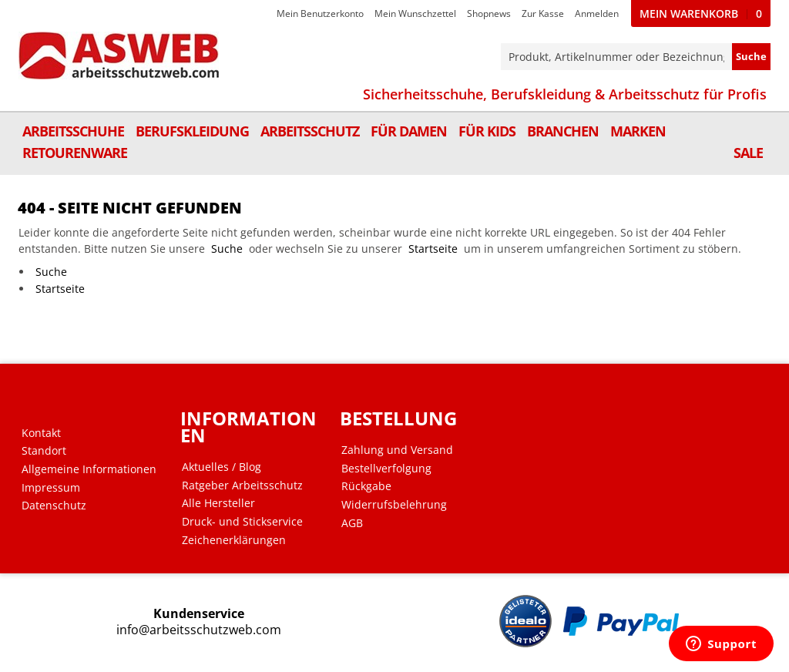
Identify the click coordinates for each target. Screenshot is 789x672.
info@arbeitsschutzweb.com (199, 630)
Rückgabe (366, 486)
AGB (352, 523)
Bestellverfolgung (386, 469)
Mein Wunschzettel (415, 13)
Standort (44, 451)
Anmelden (597, 13)
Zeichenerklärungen (234, 540)
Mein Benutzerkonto (320, 13)
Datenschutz (54, 506)
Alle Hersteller (218, 503)
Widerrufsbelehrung (394, 505)
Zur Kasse (543, 13)
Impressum (51, 488)
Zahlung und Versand (397, 450)
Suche (227, 249)
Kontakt (41, 433)
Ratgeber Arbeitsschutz (242, 486)
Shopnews (489, 13)
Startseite (433, 249)
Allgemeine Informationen (89, 469)
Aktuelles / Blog (222, 467)
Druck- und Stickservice (242, 522)
